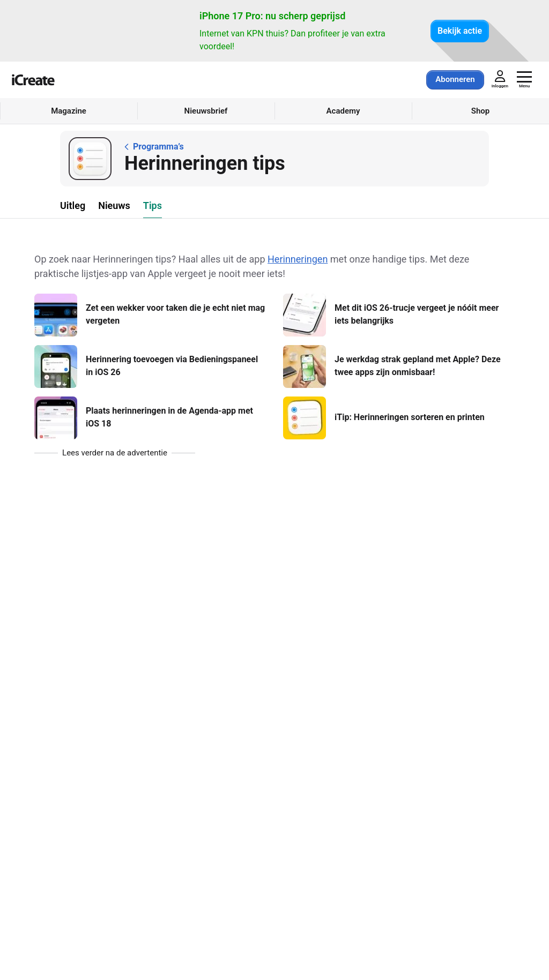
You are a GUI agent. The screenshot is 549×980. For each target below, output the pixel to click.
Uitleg (73, 205)
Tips (153, 205)
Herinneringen (298, 259)
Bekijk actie (460, 31)
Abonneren (455, 79)
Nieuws (114, 205)
